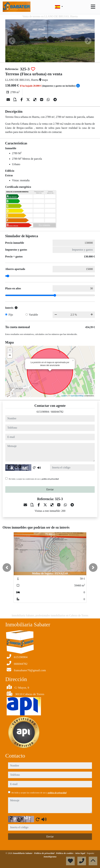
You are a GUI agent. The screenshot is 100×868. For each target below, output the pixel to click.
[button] (7, 568)
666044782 (57, 412)
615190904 (43, 412)
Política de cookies (65, 853)
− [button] (10, 356)
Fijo (11, 315)
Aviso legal (80, 853)
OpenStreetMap (77, 396)
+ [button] (10, 350)
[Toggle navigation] (93, 7)
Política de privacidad (44, 853)
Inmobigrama (50, 857)
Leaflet (64, 396)
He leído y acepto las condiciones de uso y (34, 479)
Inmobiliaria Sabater (23, 853)
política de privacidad (50, 479)
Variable (33, 315)
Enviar (50, 489)
